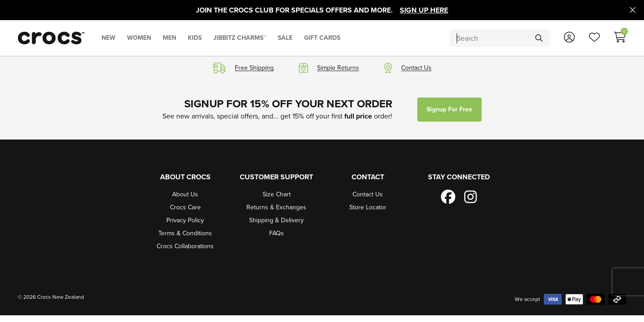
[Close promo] (633, 10)
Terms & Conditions (185, 233)
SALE (285, 38)
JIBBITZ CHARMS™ (240, 38)
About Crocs (185, 177)
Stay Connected (459, 177)
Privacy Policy (185, 220)
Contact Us (368, 194)
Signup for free (449, 109)
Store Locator (368, 207)
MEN (169, 38)
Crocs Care (185, 207)
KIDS (195, 38)
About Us (185, 194)
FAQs (277, 233)
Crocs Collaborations (185, 246)
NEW (108, 38)
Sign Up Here (424, 10)
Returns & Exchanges (276, 207)
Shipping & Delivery (276, 220)
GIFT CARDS (322, 38)
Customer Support (276, 177)
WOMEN (139, 38)
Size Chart (277, 194)
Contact (368, 177)
